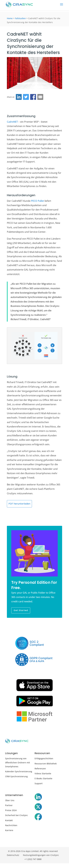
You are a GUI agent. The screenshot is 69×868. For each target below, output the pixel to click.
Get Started (21, 610)
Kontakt (9, 820)
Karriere (9, 830)
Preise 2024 (11, 810)
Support (39, 783)
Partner (9, 805)
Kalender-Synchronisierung (19, 771)
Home (10, 18)
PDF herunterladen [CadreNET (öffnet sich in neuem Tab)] (19, 504)
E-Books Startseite (43, 778)
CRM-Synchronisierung (16, 776)
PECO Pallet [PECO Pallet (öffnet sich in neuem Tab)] (38, 201)
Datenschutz (13, 855)
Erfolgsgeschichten (44, 758)
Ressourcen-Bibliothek (46, 764)
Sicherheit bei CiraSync (16, 815)
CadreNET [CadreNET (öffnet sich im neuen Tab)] (12, 122)
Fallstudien (20, 18)
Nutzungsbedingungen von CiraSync (41, 855)
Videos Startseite (43, 773)
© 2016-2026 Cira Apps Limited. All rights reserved (33, 851)
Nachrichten (11, 825)
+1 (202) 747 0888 (33, 859)
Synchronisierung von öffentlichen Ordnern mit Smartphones (18, 762)
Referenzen (40, 769)
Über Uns (10, 800)
